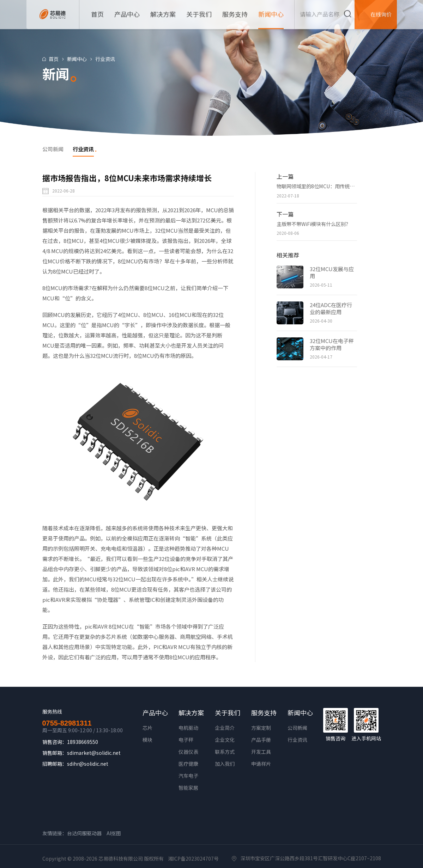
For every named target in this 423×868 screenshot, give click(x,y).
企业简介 (225, 728)
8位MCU (52, 288)
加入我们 (225, 764)
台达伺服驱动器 (84, 833)
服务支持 (264, 713)
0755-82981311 (67, 723)
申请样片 (261, 764)
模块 (147, 740)
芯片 (147, 728)
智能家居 (188, 788)
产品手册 (261, 740)
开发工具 (261, 752)
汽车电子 (188, 776)
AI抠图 (114, 833)
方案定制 (261, 728)
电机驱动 (188, 728)
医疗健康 (188, 764)
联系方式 (225, 752)
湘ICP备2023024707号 (193, 858)
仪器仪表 (188, 752)
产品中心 (155, 713)
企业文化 (225, 740)
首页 (57, 59)
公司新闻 (297, 728)
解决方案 (191, 713)
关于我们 (228, 713)
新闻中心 (80, 59)
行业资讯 (109, 59)
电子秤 (186, 740)
